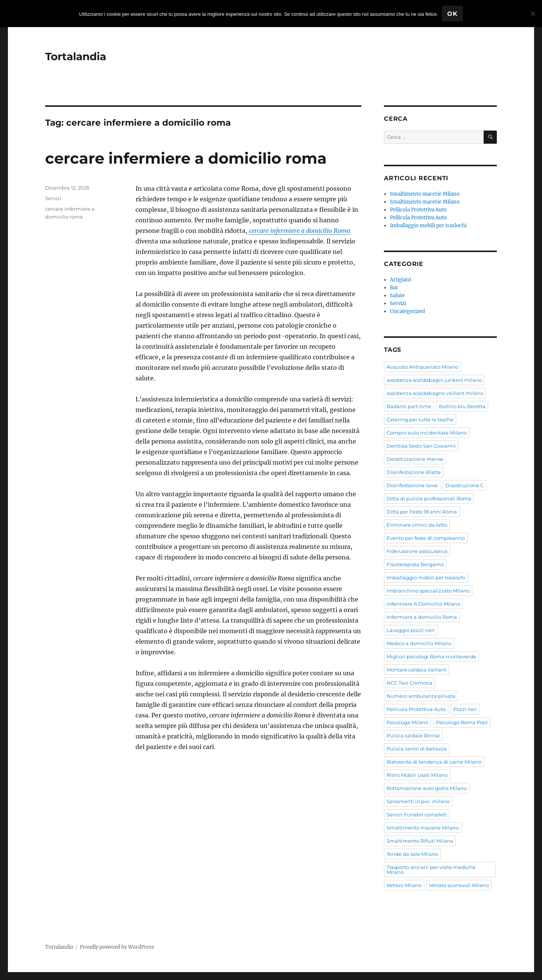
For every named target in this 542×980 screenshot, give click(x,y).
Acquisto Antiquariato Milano (422, 367)
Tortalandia (76, 56)
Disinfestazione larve (412, 485)
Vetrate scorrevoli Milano (459, 885)
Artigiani (400, 280)
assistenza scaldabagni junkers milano (434, 380)
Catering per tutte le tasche (420, 419)
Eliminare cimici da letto (417, 525)
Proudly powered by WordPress (117, 947)
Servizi (53, 198)
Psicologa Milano (407, 722)
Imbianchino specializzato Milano (428, 591)
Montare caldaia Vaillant (416, 670)
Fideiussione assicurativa (417, 551)
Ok (452, 14)
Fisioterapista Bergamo (415, 564)
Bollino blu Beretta (462, 406)
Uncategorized (407, 311)
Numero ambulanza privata (421, 696)
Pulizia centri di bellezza (417, 749)
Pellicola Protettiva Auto (418, 210)
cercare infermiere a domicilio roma (186, 158)
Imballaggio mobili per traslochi (428, 226)
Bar (394, 288)
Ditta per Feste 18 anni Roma (422, 512)
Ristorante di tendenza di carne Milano (434, 762)
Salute (397, 296)
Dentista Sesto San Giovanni (421, 446)
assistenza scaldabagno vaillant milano (435, 393)
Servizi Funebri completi (417, 814)
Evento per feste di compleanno (426, 538)
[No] (533, 14)
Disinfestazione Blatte (414, 472)
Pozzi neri (465, 709)
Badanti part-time (409, 406)
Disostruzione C (464, 485)
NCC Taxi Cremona (410, 683)
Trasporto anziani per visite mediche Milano (431, 870)
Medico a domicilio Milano (419, 643)
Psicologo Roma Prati (462, 722)
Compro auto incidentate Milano (427, 433)
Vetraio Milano (404, 885)
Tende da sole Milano (412, 854)
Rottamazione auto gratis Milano (427, 788)
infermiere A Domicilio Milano (423, 604)
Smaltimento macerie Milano (425, 194)
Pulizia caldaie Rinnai (413, 735)
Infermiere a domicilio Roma (422, 617)
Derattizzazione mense (415, 459)
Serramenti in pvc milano (418, 801)
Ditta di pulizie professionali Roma (429, 498)
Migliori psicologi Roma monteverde (431, 656)
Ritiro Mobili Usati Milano (417, 775)
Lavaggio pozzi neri (411, 630)
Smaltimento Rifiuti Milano (420, 841)
